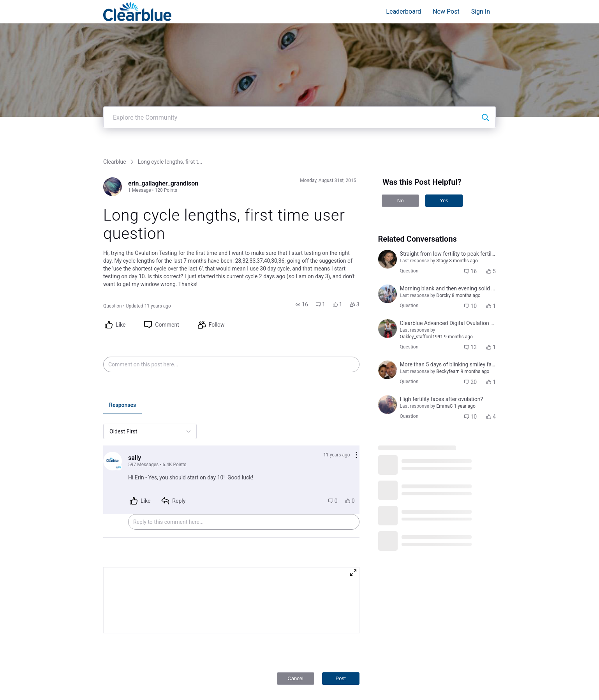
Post (341, 577)
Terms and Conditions (461, 658)
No (401, 99)
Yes (444, 99)
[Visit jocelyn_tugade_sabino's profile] (388, 268)
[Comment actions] (356, 354)
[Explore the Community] (485, 16)
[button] (302, 203)
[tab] (122, 304)
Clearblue (115, 60)
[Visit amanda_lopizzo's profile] (388, 192)
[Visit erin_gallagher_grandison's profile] (113, 85)
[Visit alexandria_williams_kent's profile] (388, 227)
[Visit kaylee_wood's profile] (388, 303)
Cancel (295, 577)
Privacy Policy (452, 650)
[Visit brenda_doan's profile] (388, 157)
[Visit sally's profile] (113, 359)
